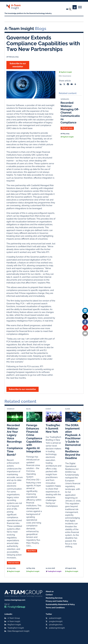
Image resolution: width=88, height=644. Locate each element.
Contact (49, 595)
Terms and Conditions (55, 608)
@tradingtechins (56, 625)
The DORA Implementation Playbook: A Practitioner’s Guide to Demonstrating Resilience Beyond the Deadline (73, 442)
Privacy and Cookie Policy (57, 601)
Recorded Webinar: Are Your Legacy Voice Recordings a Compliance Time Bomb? (15, 440)
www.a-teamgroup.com (15, 600)
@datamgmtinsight (57, 628)
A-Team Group (14, 618)
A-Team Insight (14, 621)
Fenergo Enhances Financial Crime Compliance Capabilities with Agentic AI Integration (34, 438)
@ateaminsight (55, 618)
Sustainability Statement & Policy (60, 604)
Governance (67, 76)
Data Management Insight (18, 631)
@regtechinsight (56, 621)
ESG (60, 76)
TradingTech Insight (54, 571)
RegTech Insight (66, 72)
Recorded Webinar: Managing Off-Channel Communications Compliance (70, 113)
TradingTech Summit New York (53, 428)
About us (50, 591)
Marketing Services (54, 598)
